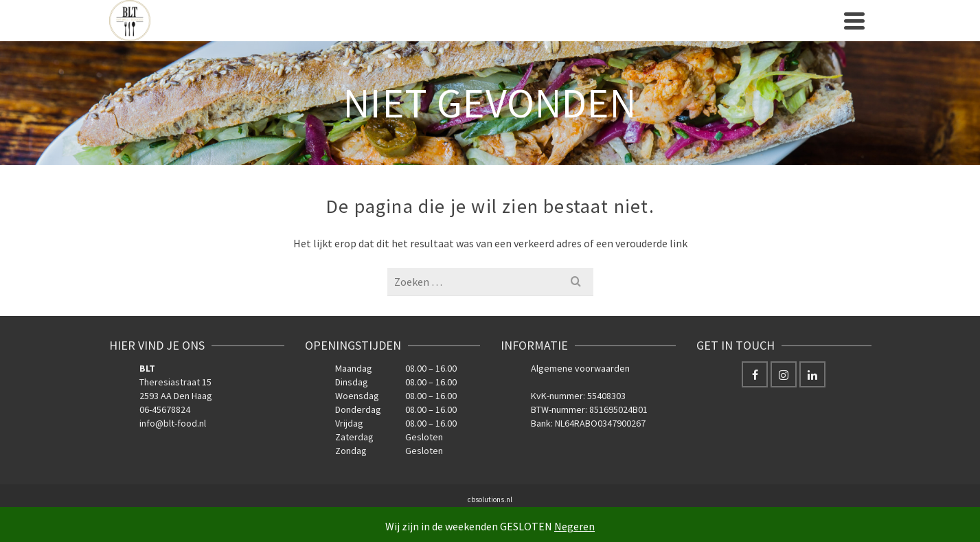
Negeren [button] (574, 526)
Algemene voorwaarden (580, 368)
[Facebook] (755, 374)
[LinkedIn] (812, 374)
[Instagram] (784, 374)
